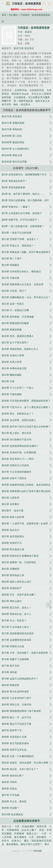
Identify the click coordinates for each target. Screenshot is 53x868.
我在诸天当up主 (20, 94)
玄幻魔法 (13, 15)
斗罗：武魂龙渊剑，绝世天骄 (31, 826)
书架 (8, 4)
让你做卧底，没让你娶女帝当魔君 (32, 97)
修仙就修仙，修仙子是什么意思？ (24, 844)
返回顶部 (49, 605)
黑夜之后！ (33, 834)
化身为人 (16, 841)
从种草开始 (21, 90)
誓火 (47, 844)
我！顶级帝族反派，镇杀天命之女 (32, 101)
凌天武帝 (6, 104)
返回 (3, 4)
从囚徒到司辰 (37, 90)
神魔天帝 (6, 101)
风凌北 (28, 32)
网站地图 (38, 851)
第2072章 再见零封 (24, 48)
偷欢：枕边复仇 (22, 104)
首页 (4, 15)
